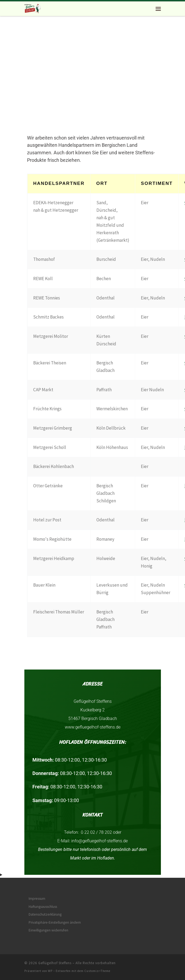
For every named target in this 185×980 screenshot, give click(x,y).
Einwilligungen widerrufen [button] (48, 930)
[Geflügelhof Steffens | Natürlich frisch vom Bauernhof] (33, 8)
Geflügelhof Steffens (55, 963)
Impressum (37, 899)
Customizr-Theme (97, 971)
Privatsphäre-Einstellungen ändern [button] (55, 922)
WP (50, 971)
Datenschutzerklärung (45, 914)
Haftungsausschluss (43, 907)
